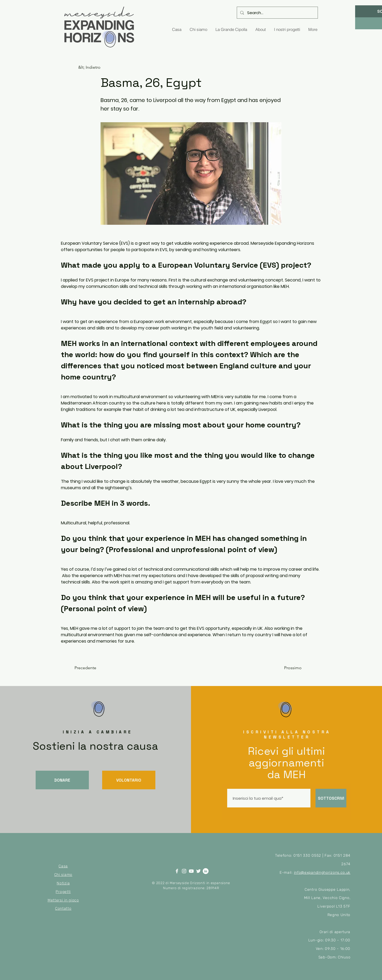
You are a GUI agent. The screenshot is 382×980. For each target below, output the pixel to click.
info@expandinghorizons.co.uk (322, 873)
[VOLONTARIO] (129, 780)
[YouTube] (191, 871)
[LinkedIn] (206, 871)
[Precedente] (92, 668)
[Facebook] (177, 871)
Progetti (63, 892)
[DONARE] (62, 780)
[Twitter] (198, 871)
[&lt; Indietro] (96, 67)
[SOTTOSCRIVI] (331, 798)
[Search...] (277, 13)
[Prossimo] (288, 668)
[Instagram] (184, 871)
